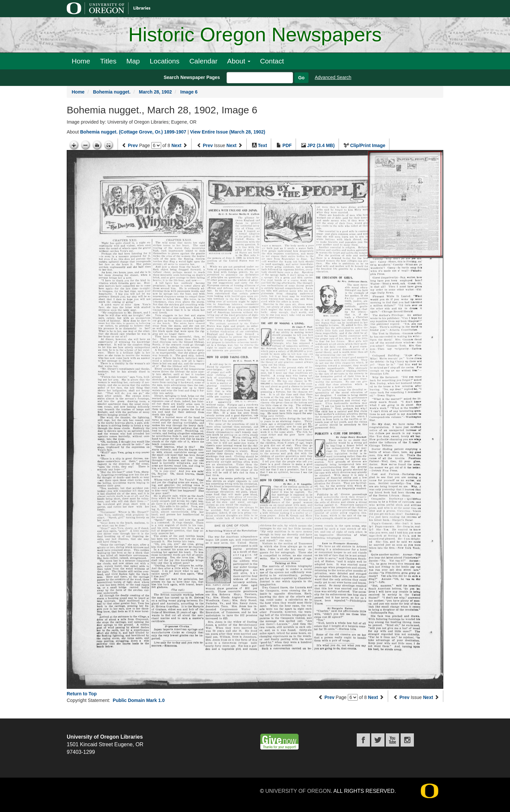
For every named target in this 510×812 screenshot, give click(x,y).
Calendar (203, 61)
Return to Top (82, 694)
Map (133, 61)
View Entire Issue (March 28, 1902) (228, 132)
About (239, 61)
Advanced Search (333, 77)
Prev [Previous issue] (208, 145)
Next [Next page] (176, 145)
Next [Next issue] (232, 145)
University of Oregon (298, 791)
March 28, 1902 (156, 92)
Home (81, 61)
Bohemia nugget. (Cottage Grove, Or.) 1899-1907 (133, 132)
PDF (287, 145)
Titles (108, 61)
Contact (272, 61)
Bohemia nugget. (112, 92)
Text (263, 145)
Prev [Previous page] (133, 145)
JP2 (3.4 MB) (321, 145)
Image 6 (189, 92)
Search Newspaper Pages (192, 77)
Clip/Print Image (368, 145)
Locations (164, 61)
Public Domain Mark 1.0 (139, 700)
